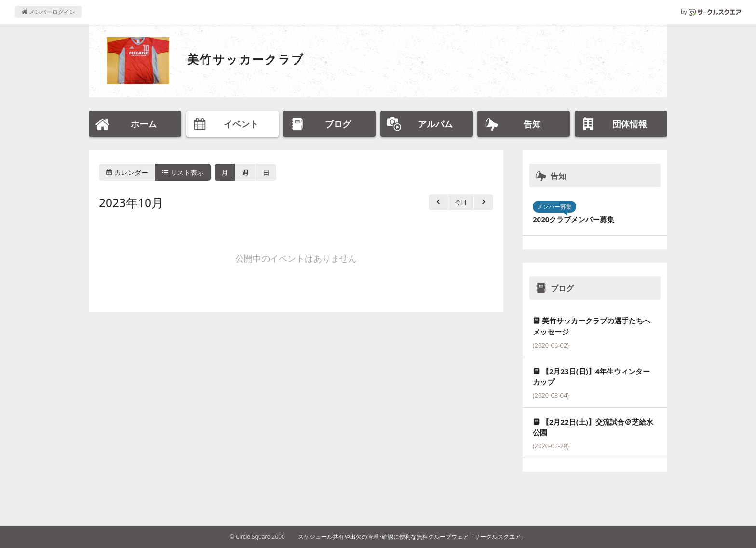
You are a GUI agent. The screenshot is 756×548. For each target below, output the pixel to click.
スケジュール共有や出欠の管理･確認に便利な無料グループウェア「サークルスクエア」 (412, 537)
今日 (461, 202)
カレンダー (127, 172)
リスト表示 (183, 172)
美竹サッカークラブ (246, 59)
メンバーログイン (48, 12)
